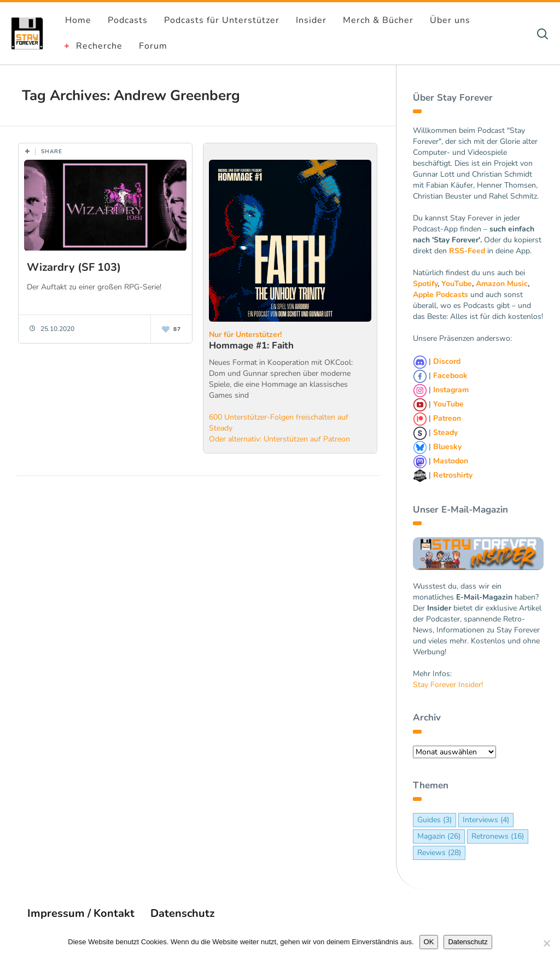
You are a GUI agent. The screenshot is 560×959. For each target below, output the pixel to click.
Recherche (99, 46)
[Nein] (546, 943)
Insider (311, 20)
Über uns (450, 20)
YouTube (457, 284)
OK (429, 942)
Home (78, 20)
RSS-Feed (467, 251)
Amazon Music (502, 284)
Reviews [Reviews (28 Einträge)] (439, 853)
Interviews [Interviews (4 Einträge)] (486, 820)
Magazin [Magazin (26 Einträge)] (439, 836)
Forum (153, 46)
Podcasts (128, 20)
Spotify (425, 284)
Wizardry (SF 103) (74, 267)
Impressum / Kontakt (81, 913)
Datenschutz (182, 913)
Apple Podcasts (441, 295)
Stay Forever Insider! (448, 685)
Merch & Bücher (378, 20)
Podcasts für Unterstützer (222, 20)
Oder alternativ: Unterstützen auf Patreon (279, 439)
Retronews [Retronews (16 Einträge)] (498, 836)
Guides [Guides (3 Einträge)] (434, 820)
